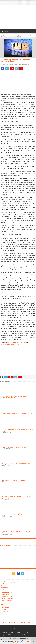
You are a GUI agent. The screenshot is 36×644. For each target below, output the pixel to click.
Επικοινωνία (20, 635)
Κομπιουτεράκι (6, 603)
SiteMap (11, 635)
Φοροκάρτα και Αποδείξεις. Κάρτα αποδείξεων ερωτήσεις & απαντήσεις (15, 397)
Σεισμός (4, 609)
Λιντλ (3, 583)
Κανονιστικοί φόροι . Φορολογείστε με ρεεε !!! (15, 447)
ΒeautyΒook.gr (31, 622)
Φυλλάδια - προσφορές (8, 582)
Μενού (5, 31)
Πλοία (3, 605)
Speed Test (5, 611)
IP (2, 613)
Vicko (3, 590)
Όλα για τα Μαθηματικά (20, 622)
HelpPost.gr (5, 622)
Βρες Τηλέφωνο (6, 601)
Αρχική (2, 35)
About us (20, 633)
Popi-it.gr (11, 622)
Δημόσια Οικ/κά (21, 35)
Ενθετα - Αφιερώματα (10, 35)
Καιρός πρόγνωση (7, 592)
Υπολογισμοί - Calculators (19, 343)
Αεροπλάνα (5, 607)
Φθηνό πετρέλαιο (7, 598)
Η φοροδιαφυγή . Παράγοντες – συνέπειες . (14, 481)
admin (4, 64)
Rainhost (3, 637)
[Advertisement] (18, 17)
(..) (24, 641)
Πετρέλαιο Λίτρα (6, 596)
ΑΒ (2, 586)
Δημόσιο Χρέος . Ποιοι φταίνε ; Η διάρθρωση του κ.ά (17, 414)
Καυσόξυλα (5, 594)
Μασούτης (5, 588)
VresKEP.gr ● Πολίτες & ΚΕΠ (10, 345)
